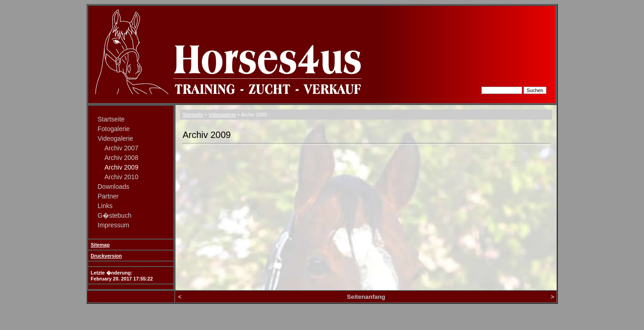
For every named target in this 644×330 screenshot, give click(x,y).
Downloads (113, 187)
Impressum (113, 225)
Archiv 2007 (121, 148)
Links (105, 206)
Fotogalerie (114, 129)
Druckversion (106, 256)
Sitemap (100, 245)
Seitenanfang (366, 297)
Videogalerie (115, 138)
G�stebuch (115, 215)
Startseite (111, 119)
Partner (108, 196)
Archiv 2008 (121, 158)
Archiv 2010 (121, 177)
